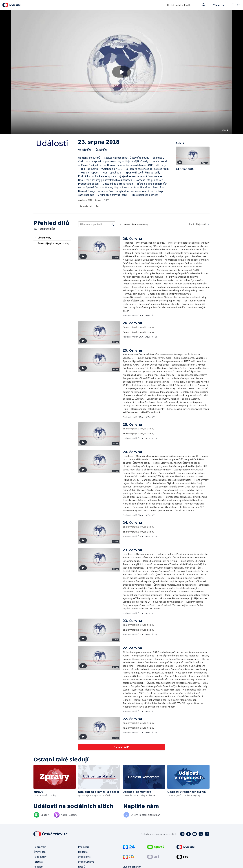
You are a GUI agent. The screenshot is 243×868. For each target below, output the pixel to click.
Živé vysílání (40, 852)
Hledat (203, 6)
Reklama (83, 852)
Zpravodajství (86, 206)
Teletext (38, 862)
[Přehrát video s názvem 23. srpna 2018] (122, 72)
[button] (122, 72)
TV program (40, 847)
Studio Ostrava (86, 862)
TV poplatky (40, 857)
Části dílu (101, 150)
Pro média (84, 847)
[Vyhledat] (112, 224)
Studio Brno (84, 857)
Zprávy (99, 206)
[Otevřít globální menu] (236, 5)
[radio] (52, 238)
